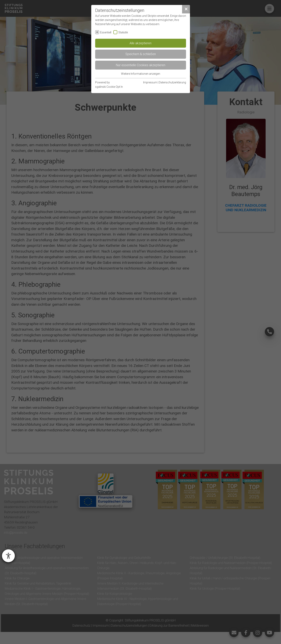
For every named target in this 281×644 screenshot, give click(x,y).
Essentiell (106, 32)
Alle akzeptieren (140, 43)
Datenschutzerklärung (172, 82)
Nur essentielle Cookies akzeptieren (141, 65)
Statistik (123, 32)
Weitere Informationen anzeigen (141, 74)
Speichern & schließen (141, 54)
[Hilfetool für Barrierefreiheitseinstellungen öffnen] (8, 556)
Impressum (150, 82)
